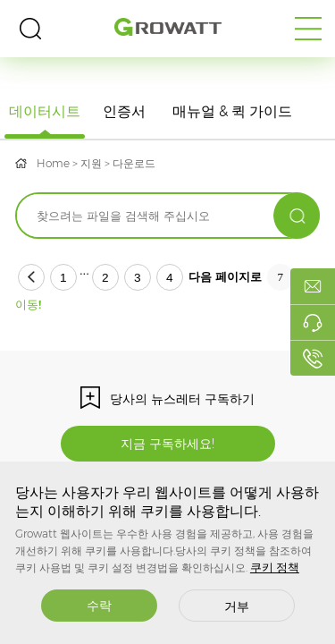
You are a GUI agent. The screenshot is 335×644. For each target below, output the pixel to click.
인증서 (124, 111)
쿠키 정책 (275, 568)
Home (53, 163)
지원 (91, 163)
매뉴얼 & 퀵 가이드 (232, 111)
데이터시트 (45, 111)
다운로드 (134, 163)
